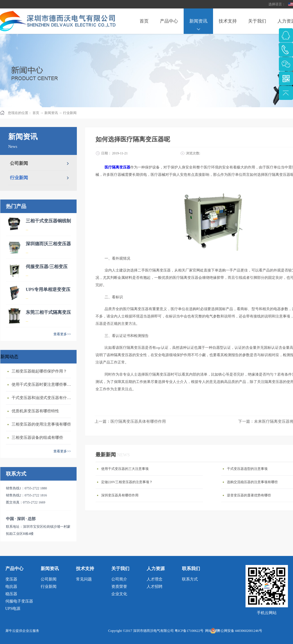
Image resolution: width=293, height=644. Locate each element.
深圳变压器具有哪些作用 (120, 495)
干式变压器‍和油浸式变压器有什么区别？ (43, 398)
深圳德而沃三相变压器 (48, 244)
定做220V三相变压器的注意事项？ (127, 482)
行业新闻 (70, 113)
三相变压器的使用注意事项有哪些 (41, 424)
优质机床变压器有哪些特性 (35, 411)
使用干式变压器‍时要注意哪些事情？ (43, 385)
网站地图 (211, 631)
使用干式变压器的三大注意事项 (125, 469)
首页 (144, 21)
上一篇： (130, 421)
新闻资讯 (51, 113)
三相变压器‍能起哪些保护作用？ (39, 371)
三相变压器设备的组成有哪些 (37, 438)
